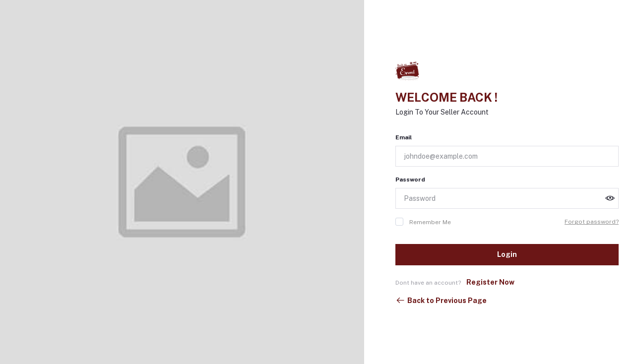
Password (410, 180)
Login (507, 254)
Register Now (490, 282)
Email (404, 137)
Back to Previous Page (441, 301)
